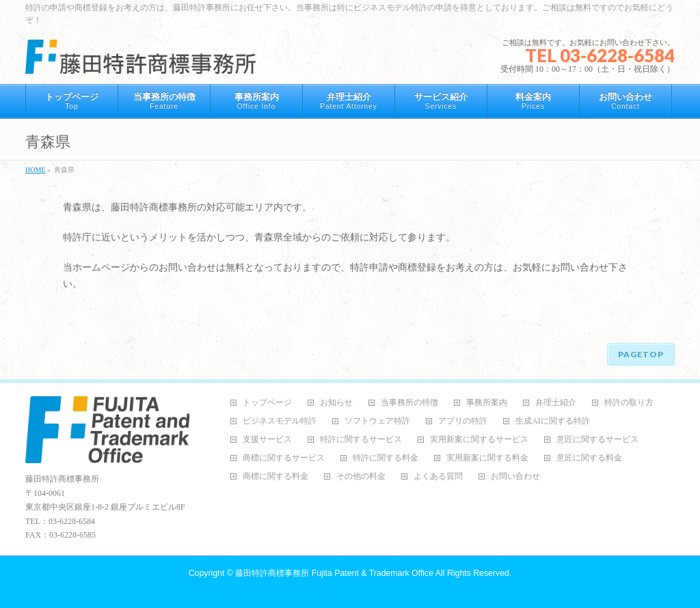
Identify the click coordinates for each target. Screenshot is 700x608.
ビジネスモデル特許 (280, 421)
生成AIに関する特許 (553, 421)
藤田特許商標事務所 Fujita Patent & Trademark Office (334, 573)
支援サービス (267, 440)
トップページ (267, 403)
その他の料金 (361, 476)
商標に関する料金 (275, 476)
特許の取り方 (629, 403)
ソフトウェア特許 (377, 421)
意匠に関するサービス (597, 440)
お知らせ (336, 403)
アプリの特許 (463, 421)
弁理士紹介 (556, 403)
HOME (35, 170)
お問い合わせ (515, 476)
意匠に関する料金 (589, 458)
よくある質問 (438, 476)
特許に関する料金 (386, 458)
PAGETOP (641, 354)
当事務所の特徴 (409, 403)
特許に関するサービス (361, 440)
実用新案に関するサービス (479, 440)
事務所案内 (487, 403)
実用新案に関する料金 (487, 458)
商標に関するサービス (284, 458)
